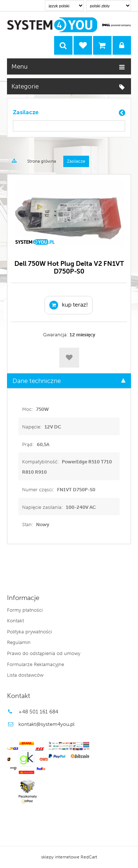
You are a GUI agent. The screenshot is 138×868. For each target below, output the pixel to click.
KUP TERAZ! (69, 305)
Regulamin (19, 642)
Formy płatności (25, 610)
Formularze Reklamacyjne (36, 664)
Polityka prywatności (29, 632)
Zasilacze (26, 112)
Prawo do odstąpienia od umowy (44, 653)
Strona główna (42, 161)
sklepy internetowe (60, 857)
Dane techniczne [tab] (69, 381)
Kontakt (15, 621)
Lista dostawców (25, 675)
